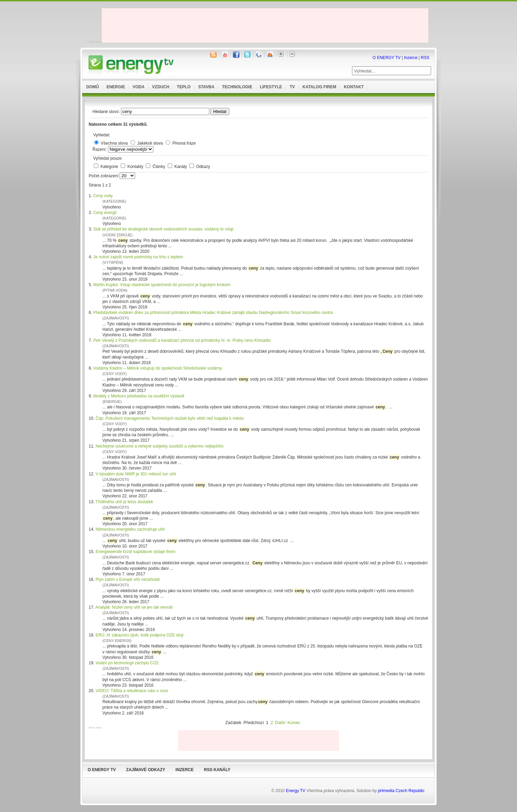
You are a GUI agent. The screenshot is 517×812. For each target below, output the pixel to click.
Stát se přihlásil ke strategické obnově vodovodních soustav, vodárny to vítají (163, 229)
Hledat (220, 111)
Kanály (181, 167)
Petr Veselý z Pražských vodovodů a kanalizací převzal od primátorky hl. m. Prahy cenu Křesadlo (182, 340)
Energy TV (296, 791)
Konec (294, 723)
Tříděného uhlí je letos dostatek (124, 502)
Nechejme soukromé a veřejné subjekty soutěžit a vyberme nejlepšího (159, 446)
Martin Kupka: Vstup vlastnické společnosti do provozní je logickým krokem (162, 285)
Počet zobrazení (104, 176)
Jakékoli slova (150, 143)
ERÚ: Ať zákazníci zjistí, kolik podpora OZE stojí (140, 635)
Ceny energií (105, 213)
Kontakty (136, 167)
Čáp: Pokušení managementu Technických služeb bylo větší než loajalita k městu (170, 418)
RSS (425, 58)
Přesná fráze (184, 143)
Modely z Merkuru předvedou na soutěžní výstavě (139, 396)
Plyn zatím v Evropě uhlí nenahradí (128, 579)
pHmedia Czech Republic (401, 791)
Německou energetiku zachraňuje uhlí (130, 529)
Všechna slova (114, 143)
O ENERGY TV (387, 58)
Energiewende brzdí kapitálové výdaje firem (135, 552)
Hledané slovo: (107, 112)
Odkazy (203, 167)
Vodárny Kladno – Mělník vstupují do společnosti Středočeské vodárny (157, 368)
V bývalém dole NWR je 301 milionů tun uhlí (136, 474)
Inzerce (411, 58)
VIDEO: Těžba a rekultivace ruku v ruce (132, 691)
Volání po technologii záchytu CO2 (127, 663)
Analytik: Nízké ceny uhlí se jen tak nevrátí (134, 607)
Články (159, 167)
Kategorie (110, 167)
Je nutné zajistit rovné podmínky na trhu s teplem (138, 257)
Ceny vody (103, 196)
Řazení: (100, 149)
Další (280, 723)
